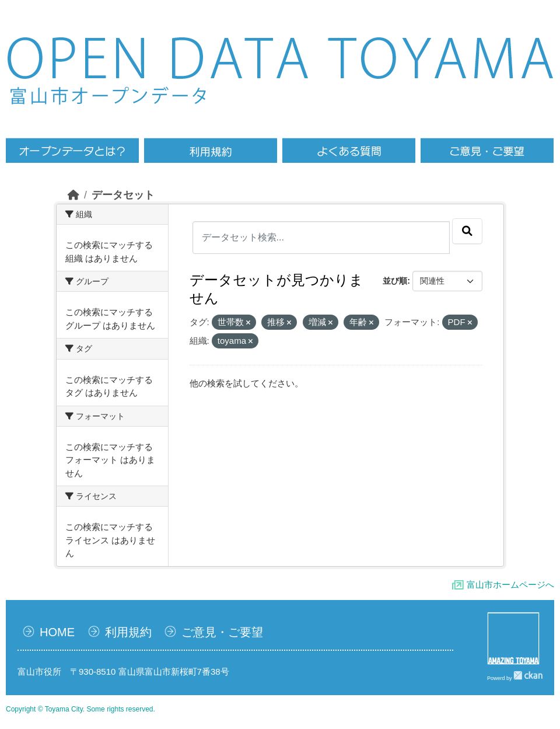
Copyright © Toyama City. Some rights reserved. (80, 709)
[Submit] (467, 231)
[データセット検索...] (321, 238)
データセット (123, 195)
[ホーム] (73, 195)
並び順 (395, 281)
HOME (57, 632)
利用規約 (128, 632)
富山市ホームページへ (510, 585)
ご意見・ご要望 (222, 632)
